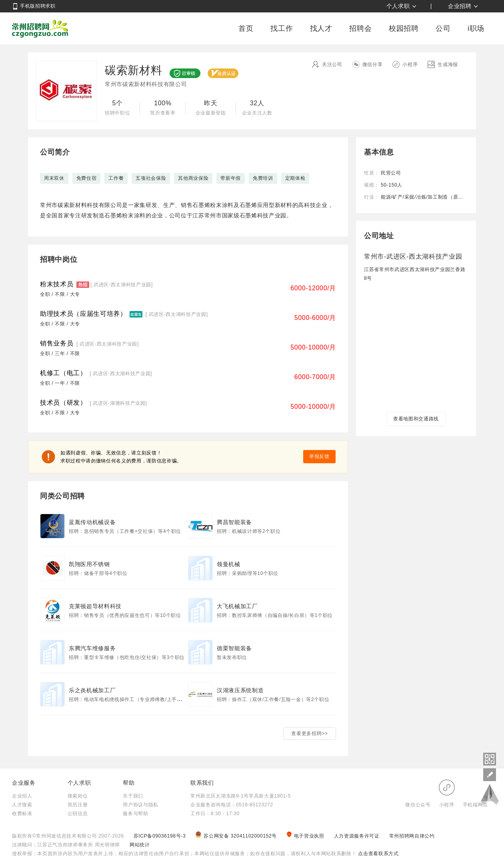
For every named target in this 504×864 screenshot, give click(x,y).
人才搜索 (22, 805)
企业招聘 (460, 6)
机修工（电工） (63, 373)
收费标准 (22, 814)
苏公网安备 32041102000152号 (237, 836)
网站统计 (140, 845)
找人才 (321, 28)
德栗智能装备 (234, 648)
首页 (246, 28)
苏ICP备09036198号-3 (160, 836)
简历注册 (78, 805)
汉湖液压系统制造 (240, 690)
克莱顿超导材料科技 (95, 606)
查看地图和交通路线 (416, 419)
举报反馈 (319, 456)
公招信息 (78, 814)
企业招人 (22, 796)
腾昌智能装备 (234, 522)
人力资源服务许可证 (358, 836)
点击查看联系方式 (377, 854)
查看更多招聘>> (309, 733)
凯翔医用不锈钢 (89, 564)
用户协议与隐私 (141, 805)
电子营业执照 (306, 836)
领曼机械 (229, 564)
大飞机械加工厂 (237, 606)
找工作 (282, 28)
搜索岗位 (78, 796)
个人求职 (398, 6)
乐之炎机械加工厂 (92, 690)
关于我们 (133, 796)
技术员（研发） (63, 403)
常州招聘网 (40, 28)
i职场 (476, 28)
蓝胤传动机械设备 (92, 522)
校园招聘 (404, 28)
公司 (443, 28)
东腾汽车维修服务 (92, 648)
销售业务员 (57, 343)
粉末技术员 (57, 284)
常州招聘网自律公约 (412, 836)
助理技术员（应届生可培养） (83, 314)
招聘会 (360, 28)
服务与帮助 (135, 814)
